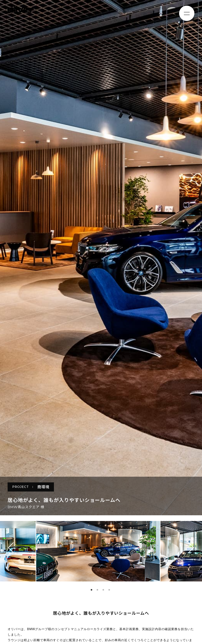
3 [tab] (103, 590)
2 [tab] (97, 590)
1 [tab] (91, 590)
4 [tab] (109, 590)
